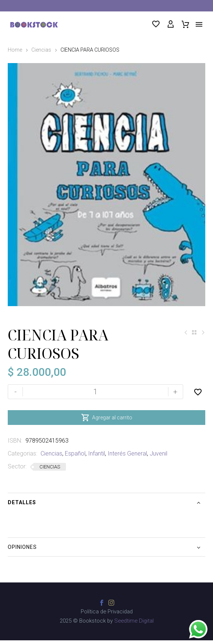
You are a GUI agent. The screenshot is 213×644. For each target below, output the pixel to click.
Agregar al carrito (107, 422)
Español (75, 458)
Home (15, 50)
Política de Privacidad (107, 617)
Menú (199, 24)
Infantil (97, 458)
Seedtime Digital (134, 626)
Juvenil (158, 458)
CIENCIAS (50, 472)
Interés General (127, 458)
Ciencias (41, 50)
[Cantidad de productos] (95, 397)
